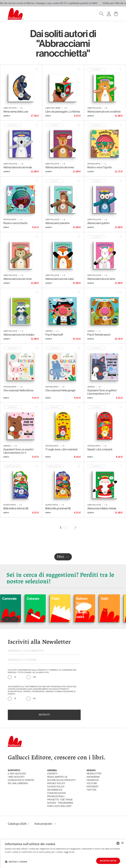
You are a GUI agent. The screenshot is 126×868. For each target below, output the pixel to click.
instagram (93, 777)
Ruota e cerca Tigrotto (100, 167)
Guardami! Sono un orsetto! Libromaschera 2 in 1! (18, 451)
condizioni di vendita (21, 780)
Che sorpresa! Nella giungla (60, 390)
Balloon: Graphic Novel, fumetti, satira (102, 608)
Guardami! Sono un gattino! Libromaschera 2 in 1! (102, 392)
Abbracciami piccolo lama (101, 279)
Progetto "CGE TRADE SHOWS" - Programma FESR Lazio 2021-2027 (60, 803)
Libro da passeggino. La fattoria (63, 112)
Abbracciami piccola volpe (60, 279)
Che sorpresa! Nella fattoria (18, 390)
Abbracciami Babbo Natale (102, 508)
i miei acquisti (16, 777)
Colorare (53, 599)
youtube (92, 784)
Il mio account (17, 774)
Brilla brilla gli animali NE (58, 508)
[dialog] (63, 854)
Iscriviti (44, 715)
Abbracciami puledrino (58, 223)
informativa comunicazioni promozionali (56, 793)
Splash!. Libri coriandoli (100, 449)
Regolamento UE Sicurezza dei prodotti (61, 779)
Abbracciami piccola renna (60, 167)
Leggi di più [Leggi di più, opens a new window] (69, 852)
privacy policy (56, 784)
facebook (93, 780)
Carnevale (30, 599)
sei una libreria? (18, 784)
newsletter (94, 774)
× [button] (122, 843)
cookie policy (56, 787)
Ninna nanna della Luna (16, 112)
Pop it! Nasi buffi (54, 335)
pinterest (93, 787)
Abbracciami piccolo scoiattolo (104, 112)
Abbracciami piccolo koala (18, 167)
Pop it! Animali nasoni (99, 335)
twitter (91, 790)
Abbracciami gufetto (98, 223)
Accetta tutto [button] (108, 861)
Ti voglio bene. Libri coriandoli (61, 449)
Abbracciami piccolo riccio (18, 279)
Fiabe (76, 599)
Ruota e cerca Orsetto (16, 223)
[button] (16, 862)
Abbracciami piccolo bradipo (19, 335)
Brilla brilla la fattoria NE (16, 508)
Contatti (52, 774)
